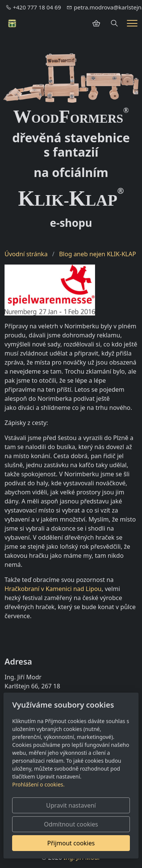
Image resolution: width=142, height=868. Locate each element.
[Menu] (132, 23)
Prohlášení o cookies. (38, 784)
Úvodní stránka (26, 254)
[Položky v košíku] (96, 23)
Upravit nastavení (71, 805)
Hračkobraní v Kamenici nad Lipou (53, 589)
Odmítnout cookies (71, 824)
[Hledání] (114, 23)
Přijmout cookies (71, 843)
